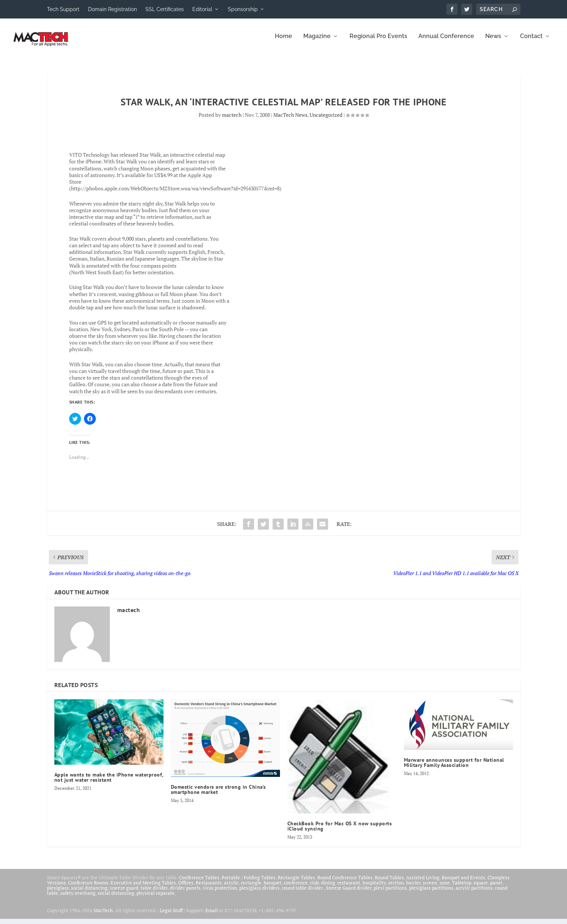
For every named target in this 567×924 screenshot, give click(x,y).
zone (445, 888)
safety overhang (78, 898)
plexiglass (58, 893)
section (396, 888)
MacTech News (290, 120)
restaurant (349, 888)
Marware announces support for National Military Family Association (454, 768)
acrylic (231, 888)
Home (283, 42)
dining (328, 888)
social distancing (89, 893)
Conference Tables (199, 883)
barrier (413, 888)
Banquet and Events (463, 883)
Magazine (317, 42)
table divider (154, 893)
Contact (531, 42)
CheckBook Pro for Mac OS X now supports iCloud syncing (340, 831)
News (493, 42)
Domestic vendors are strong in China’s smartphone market (218, 795)
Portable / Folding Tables (249, 883)
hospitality (374, 888)
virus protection (220, 893)
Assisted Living (423, 883)
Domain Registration (112, 9)
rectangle (251, 888)
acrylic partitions (474, 893)
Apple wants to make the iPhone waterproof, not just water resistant (109, 782)
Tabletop (462, 888)
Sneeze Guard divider (349, 893)
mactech (232, 120)
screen (430, 888)
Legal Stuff (171, 915)
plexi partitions (390, 893)
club (314, 888)
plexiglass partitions (431, 893)
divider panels (185, 893)
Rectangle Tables (296, 883)
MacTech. (104, 915)
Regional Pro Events (378, 42)
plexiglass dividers (259, 893)
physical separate (156, 898)
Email (212, 915)
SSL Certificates (165, 9)
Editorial (202, 9)
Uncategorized (326, 120)
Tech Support (63, 9)
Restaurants (209, 888)
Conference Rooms (88, 888)
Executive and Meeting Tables (143, 888)
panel (496, 888)
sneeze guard (124, 893)
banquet (273, 888)
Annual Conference (446, 42)
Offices (186, 888)
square (481, 888)
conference (296, 888)
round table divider (303, 893)
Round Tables (389, 883)
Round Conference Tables (345, 883)
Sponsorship (243, 9)
